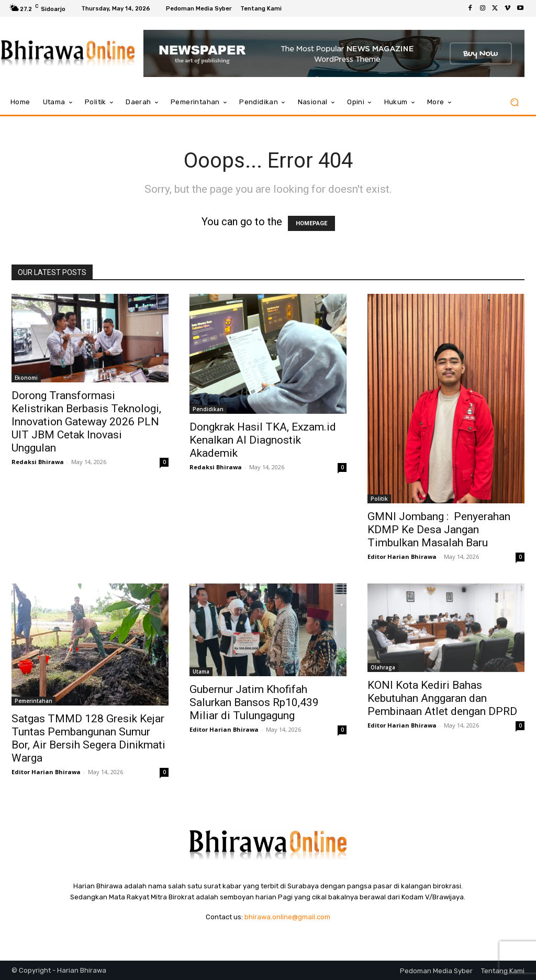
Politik (379, 499)
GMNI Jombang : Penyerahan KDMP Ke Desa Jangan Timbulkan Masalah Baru (439, 530)
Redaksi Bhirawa (38, 462)
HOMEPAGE (311, 223)
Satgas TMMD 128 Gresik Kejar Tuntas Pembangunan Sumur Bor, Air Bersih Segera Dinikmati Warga (88, 738)
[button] (514, 102)
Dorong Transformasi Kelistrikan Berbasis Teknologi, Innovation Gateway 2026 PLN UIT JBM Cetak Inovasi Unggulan (86, 422)
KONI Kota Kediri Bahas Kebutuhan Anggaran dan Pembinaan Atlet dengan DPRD (442, 698)
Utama (201, 671)
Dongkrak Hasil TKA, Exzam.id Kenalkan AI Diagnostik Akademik (263, 440)
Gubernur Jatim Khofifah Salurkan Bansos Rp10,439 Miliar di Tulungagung (254, 702)
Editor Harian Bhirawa (402, 557)
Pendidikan (208, 409)
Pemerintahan (33, 701)
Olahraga (383, 667)
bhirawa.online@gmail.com (287, 917)
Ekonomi (26, 378)
